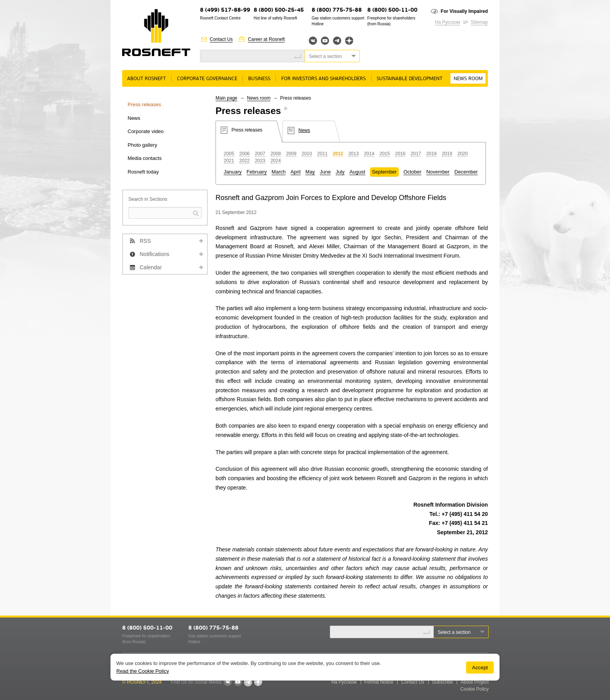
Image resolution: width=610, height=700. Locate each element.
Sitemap (479, 22)
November (438, 172)
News (134, 118)
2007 (260, 154)
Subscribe (443, 682)
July (340, 172)
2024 (276, 161)
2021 (229, 161)
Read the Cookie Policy (143, 671)
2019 (447, 154)
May (310, 172)
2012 (338, 154)
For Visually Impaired (464, 11)
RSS (145, 241)
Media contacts (145, 158)
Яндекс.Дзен (349, 41)
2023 (260, 161)
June (325, 172)
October (412, 172)
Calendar (151, 267)
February (257, 172)
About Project (475, 682)
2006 (245, 154)
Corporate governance (207, 79)
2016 (401, 154)
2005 (229, 154)
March (279, 172)
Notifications (154, 254)
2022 (245, 161)
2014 (369, 154)
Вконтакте (313, 41)
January (233, 172)
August (357, 172)
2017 (416, 154)
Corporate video (146, 131)
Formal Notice (379, 682)
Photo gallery (142, 145)
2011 (322, 154)
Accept (480, 668)
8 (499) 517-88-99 (225, 10)
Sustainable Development (409, 79)
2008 (276, 154)
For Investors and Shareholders (323, 79)
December (466, 172)
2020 (463, 154)
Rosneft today (143, 172)
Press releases (144, 104)
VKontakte (228, 682)
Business (259, 79)
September (384, 172)
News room (468, 79)
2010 (307, 154)
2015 (385, 154)
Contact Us (221, 39)
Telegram (337, 41)
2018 (432, 154)
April (296, 172)
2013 (353, 154)
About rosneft (146, 79)
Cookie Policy (474, 689)
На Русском (448, 22)
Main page (226, 98)
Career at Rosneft (266, 39)
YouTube (325, 41)
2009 (291, 154)
